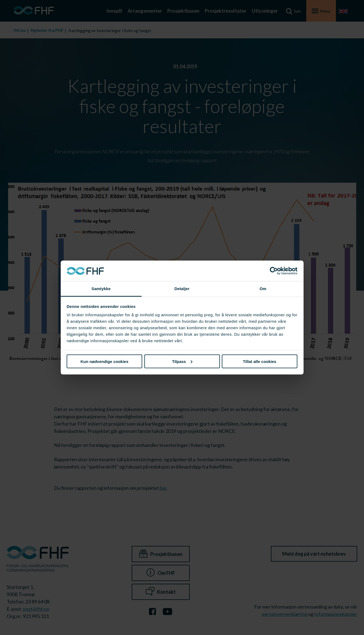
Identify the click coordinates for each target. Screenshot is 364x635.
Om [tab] (263, 289)
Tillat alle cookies (260, 361)
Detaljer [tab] (182, 289)
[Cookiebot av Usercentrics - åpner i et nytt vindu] (274, 271)
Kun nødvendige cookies (104, 361)
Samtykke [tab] (101, 289)
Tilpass (182, 361)
